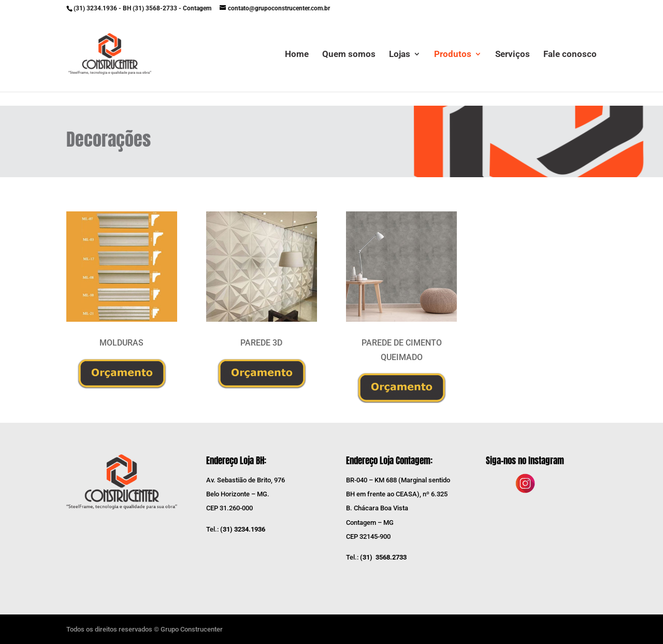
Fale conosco (570, 55)
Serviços (513, 55)
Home (297, 55)
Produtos (453, 55)
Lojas (400, 55)
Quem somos (349, 55)
